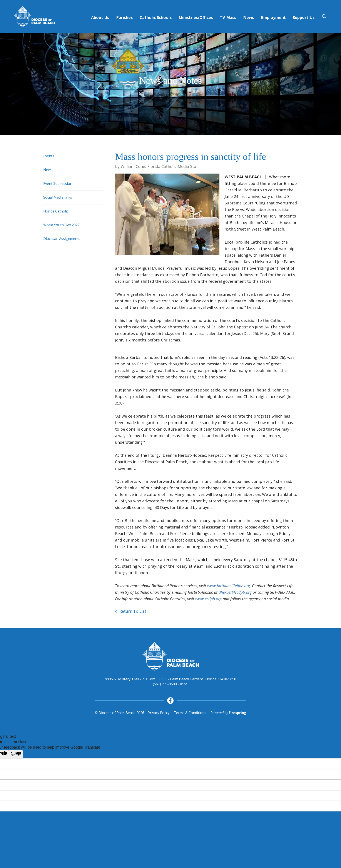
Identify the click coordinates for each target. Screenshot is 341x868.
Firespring (238, 713)
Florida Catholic (56, 211)
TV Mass (228, 17)
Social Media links (58, 197)
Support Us (304, 17)
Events (49, 156)
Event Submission (58, 184)
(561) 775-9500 (165, 684)
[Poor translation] (16, 754)
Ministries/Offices (196, 17)
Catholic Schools (156, 17)
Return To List (132, 611)
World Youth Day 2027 (61, 225)
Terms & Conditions (190, 713)
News (249, 17)
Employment (273, 17)
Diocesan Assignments (62, 239)
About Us (100, 17)
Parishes (124, 17)
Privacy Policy (159, 713)
